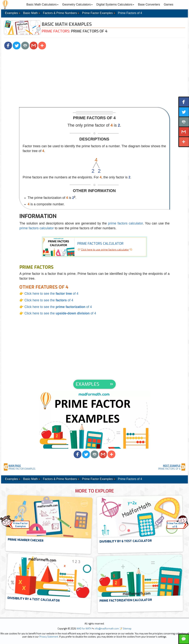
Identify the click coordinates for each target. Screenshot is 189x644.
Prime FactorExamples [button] (20, 525)
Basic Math (30, 13)
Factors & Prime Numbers (60, 13)
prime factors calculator (125, 223)
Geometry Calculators (77, 5)
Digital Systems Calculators (115, 5)
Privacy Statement (49, 637)
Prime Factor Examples (97, 13)
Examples (11, 13)
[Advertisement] (94, 79)
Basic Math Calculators (42, 5)
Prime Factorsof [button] (175, 525)
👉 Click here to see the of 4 (49, 294)
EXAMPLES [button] (87, 384)
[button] (8, 46)
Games (169, 5)
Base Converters (149, 5)
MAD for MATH (84, 629)
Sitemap (127, 629)
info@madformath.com (107, 629)
